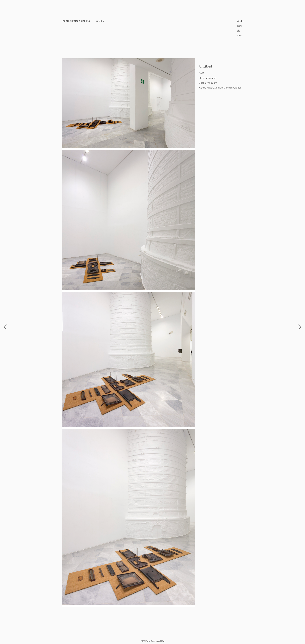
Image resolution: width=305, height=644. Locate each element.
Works (240, 21)
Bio (239, 31)
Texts (240, 26)
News (240, 36)
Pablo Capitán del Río (76, 21)
